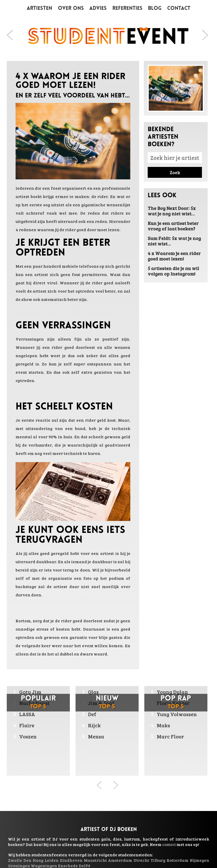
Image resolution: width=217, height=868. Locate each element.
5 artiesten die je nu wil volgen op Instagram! (173, 271)
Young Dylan (172, 692)
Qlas (93, 692)
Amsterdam (120, 860)
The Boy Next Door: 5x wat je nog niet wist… (172, 211)
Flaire (27, 725)
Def (92, 714)
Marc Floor (170, 736)
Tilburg (158, 860)
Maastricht (95, 860)
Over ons (71, 9)
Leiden (52, 860)
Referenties (127, 9)
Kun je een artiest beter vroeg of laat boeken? (173, 226)
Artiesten (39, 9)
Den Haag (33, 860)
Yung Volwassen (177, 714)
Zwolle (15, 860)
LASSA (27, 714)
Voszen (28, 736)
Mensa (96, 736)
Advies (98, 9)
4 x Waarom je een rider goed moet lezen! (174, 256)
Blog (155, 9)
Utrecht (141, 860)
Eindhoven (71, 860)
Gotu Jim (30, 692)
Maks (163, 725)
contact (169, 844)
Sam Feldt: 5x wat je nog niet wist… (174, 241)
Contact (179, 9)
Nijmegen (199, 860)
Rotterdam (178, 860)
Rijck (94, 725)
